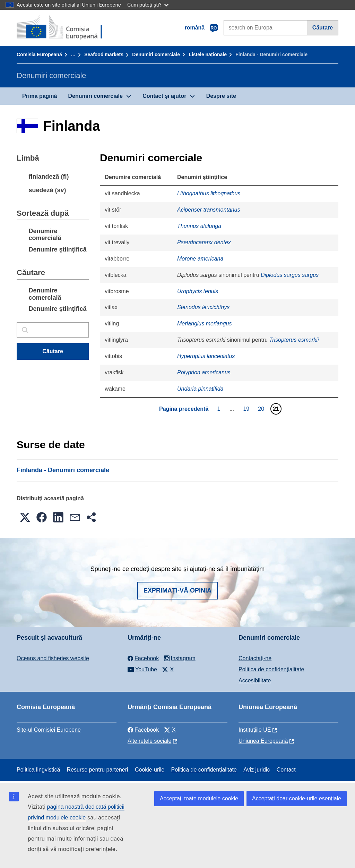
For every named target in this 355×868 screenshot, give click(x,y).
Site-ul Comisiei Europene (49, 730)
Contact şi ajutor (164, 96)
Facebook (143, 730)
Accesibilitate (255, 680)
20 (262, 409)
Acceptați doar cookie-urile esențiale (297, 798)
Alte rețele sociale (149, 741)
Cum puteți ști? (148, 5)
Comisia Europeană (39, 54)
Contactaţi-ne (255, 658)
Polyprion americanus (204, 372)
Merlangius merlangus (204, 324)
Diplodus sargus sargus (290, 275)
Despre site (221, 96)
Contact (286, 770)
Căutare (323, 28)
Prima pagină (40, 96)
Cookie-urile (150, 770)
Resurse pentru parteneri (98, 770)
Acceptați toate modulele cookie (199, 798)
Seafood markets (104, 54)
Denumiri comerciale (156, 54)
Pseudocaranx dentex (204, 242)
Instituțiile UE (255, 730)
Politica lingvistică (38, 770)
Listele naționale (208, 54)
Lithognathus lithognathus (209, 193)
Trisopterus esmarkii (294, 340)
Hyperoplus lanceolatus (206, 356)
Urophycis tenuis (198, 291)
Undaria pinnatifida (200, 389)
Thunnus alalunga (199, 226)
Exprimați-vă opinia (177, 590)
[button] (25, 517)
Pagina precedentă (184, 409)
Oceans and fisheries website (53, 658)
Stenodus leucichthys (203, 307)
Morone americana (200, 259)
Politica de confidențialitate (271, 669)
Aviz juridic (257, 770)
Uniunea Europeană (263, 741)
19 (247, 409)
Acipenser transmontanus (209, 210)
